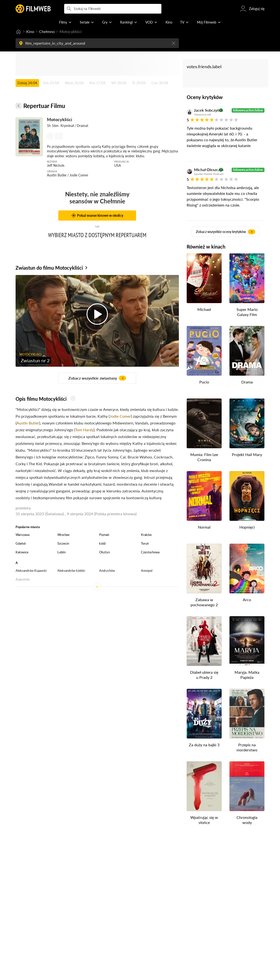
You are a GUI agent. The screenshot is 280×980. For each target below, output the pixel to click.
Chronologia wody (247, 820)
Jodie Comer (120, 416)
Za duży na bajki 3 (204, 745)
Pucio (204, 382)
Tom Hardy (84, 430)
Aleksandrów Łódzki (71, 571)
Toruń (145, 543)
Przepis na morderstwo (247, 747)
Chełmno (47, 31)
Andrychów (107, 571)
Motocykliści (60, 119)
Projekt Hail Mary (247, 454)
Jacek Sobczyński (206, 110)
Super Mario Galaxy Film (247, 312)
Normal (204, 527)
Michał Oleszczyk (206, 170)
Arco (247, 600)
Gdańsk (21, 543)
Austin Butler (28, 423)
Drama (247, 382)
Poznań (104, 535)
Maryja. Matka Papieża (247, 675)
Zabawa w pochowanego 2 (204, 602)
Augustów (23, 579)
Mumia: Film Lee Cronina (204, 457)
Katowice (22, 552)
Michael (204, 309)
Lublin (61, 552)
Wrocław (63, 535)
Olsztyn (105, 552)
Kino (30, 31)
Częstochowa (150, 552)
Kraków (146, 535)
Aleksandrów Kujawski (31, 571)
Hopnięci (247, 527)
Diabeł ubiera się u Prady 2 (204, 675)
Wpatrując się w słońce (204, 820)
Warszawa (22, 535)
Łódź (102, 543)
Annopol (147, 571)
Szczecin (63, 543)
